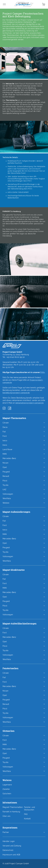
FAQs (42, 372)
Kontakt (27, 819)
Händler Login (9, 841)
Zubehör (6, 789)
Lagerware (7, 785)
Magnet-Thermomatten (13, 807)
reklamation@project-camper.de (29, 403)
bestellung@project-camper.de (16, 393)
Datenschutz (8, 850)
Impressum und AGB (11, 855)
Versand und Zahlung (12, 846)
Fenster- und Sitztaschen (30, 808)
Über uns (7, 816)
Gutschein (7, 794)
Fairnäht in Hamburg (11, 812)
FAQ (26, 814)
